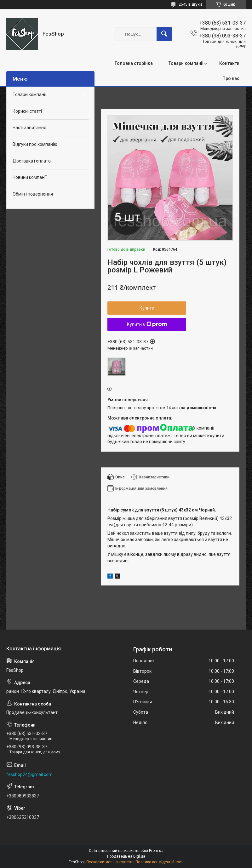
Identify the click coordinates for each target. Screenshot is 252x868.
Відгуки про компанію (35, 144)
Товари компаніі (186, 63)
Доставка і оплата (32, 161)
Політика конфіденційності (160, 862)
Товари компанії (29, 94)
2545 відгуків (191, 4)
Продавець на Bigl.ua (126, 856)
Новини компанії (30, 177)
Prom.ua (156, 851)
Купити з (147, 324)
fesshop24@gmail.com (29, 774)
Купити (147, 308)
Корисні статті (27, 111)
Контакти (229, 63)
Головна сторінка (134, 63)
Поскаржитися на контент (109, 862)
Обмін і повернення (33, 194)
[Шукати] (164, 34)
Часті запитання (29, 128)
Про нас (231, 78)
